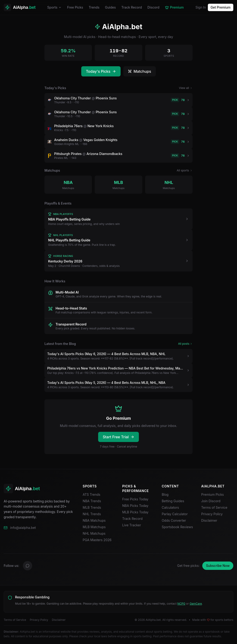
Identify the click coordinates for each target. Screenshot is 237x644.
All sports (185, 170)
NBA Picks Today (135, 506)
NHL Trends (92, 514)
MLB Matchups (94, 527)
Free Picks (75, 7)
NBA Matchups (94, 520)
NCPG (181, 604)
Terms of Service (214, 507)
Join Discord (213, 501)
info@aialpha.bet (23, 528)
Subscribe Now (218, 566)
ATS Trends (91, 494)
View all (186, 88)
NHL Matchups (94, 533)
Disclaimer (209, 520)
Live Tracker (132, 525)
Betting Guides (173, 501)
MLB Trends (92, 507)
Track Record (132, 7)
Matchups (140, 71)
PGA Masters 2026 (97, 540)
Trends (94, 7)
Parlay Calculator (175, 514)
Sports (54, 7)
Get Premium (221, 7)
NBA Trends (92, 501)
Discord (153, 7)
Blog (165, 494)
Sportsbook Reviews (177, 527)
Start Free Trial (118, 437)
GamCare (196, 604)
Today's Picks (101, 71)
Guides (110, 7)
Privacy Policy (212, 514)
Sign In (201, 7)
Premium (174, 7)
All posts (186, 344)
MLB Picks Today (135, 512)
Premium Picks (212, 494)
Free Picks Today (135, 499)
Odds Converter (174, 520)
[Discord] (28, 566)
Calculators (170, 507)
